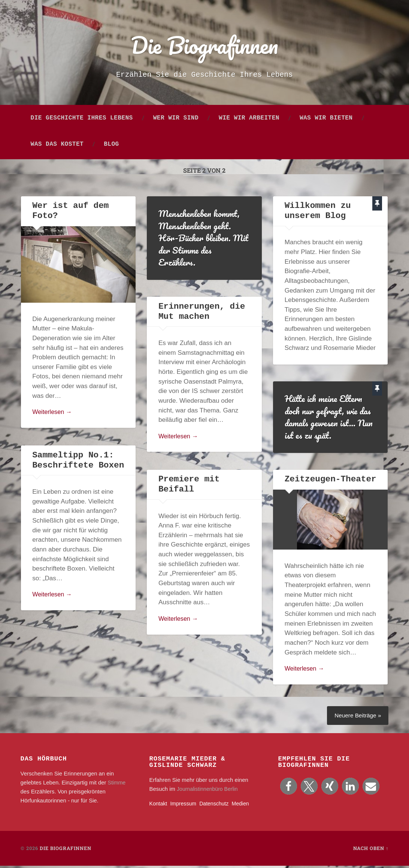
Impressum (185, 806)
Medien (245, 806)
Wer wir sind (176, 120)
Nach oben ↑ (371, 850)
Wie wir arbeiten (249, 120)
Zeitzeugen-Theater (330, 481)
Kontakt (159, 806)
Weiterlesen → (53, 414)
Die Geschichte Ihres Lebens (82, 120)
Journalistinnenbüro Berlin (209, 791)
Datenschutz (217, 806)
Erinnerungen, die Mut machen (202, 313)
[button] (289, 789)
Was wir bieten (326, 120)
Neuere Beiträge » (356, 717)
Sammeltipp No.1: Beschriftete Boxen (78, 462)
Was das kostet (57, 146)
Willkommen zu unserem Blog (318, 213)
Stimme (117, 785)
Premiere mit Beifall (189, 486)
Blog (111, 146)
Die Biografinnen (204, 46)
